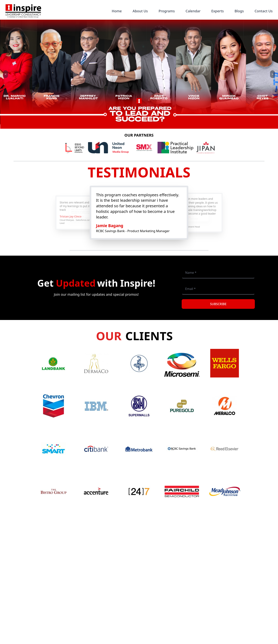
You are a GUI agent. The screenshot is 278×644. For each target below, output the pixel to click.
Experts (218, 11)
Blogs (239, 11)
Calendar (193, 11)
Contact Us (264, 11)
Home (117, 11)
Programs (167, 11)
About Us (140, 11)
